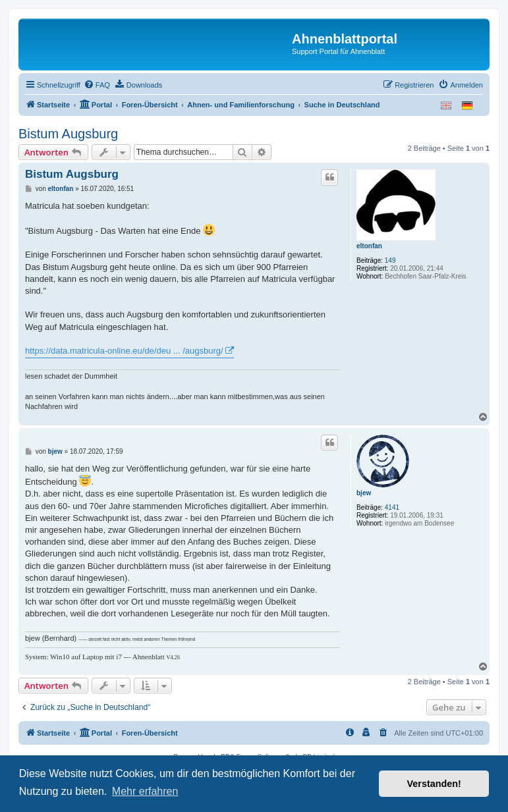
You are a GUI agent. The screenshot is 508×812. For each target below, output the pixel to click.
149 (390, 260)
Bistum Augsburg (68, 134)
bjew (364, 493)
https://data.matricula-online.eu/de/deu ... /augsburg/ (124, 351)
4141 (392, 507)
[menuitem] (97, 85)
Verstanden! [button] (434, 784)
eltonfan (369, 246)
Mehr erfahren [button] (145, 791)
